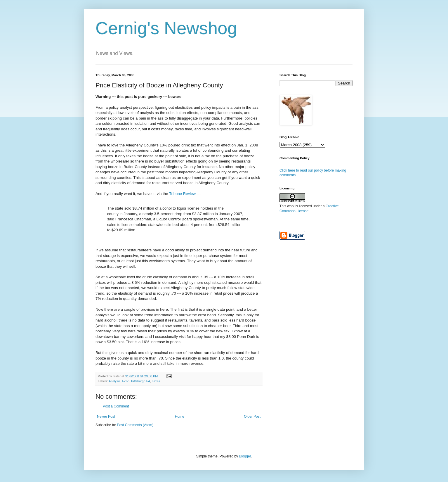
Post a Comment (116, 406)
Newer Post (106, 417)
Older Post (252, 417)
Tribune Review (183, 194)
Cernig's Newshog (166, 28)
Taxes (156, 381)
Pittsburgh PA (141, 381)
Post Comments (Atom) (135, 425)
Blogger (245, 456)
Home (180, 417)
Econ (126, 381)
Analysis (114, 381)
